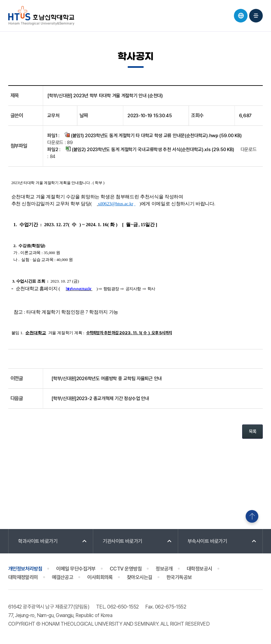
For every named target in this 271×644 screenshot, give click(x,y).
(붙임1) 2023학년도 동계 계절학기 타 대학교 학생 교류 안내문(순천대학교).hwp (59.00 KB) (153, 135)
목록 (252, 431)
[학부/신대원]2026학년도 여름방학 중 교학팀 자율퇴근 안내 (107, 379)
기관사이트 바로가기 (123, 541)
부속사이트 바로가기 (207, 541)
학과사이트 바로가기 (38, 541)
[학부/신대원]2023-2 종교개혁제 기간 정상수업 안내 (100, 399)
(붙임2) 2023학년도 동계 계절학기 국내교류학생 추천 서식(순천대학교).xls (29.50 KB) (150, 149)
